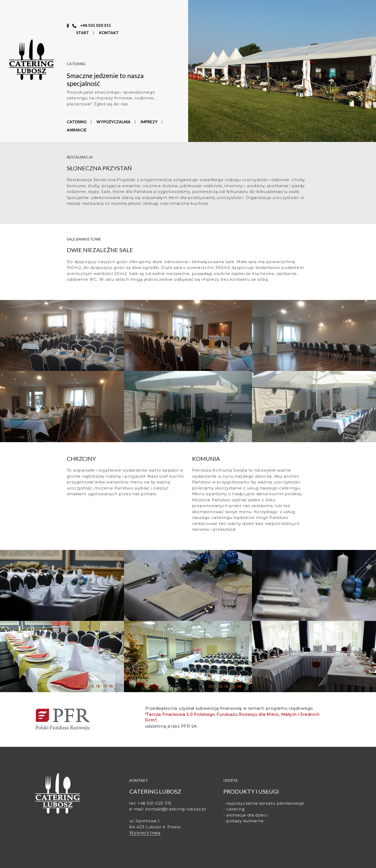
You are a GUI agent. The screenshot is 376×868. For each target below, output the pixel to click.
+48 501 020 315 (96, 25)
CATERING (77, 122)
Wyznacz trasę (145, 833)
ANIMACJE (77, 130)
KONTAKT (109, 33)
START (83, 33)
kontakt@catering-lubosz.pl (176, 809)
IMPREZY (149, 122)
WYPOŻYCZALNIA (114, 122)
